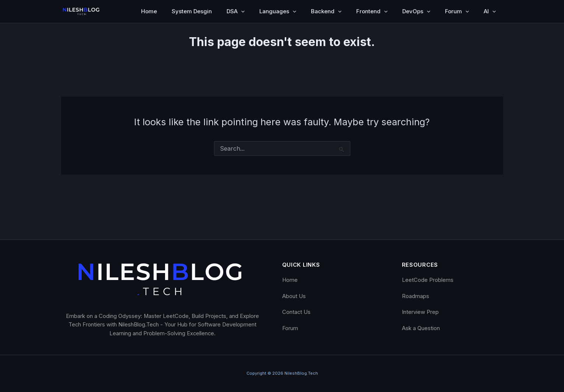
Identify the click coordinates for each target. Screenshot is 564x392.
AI (490, 11)
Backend (326, 11)
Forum (457, 11)
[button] (241, 11)
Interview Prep (420, 312)
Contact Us (296, 312)
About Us (294, 296)
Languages (278, 11)
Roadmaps (416, 296)
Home (149, 11)
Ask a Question (421, 328)
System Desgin (192, 11)
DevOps (416, 11)
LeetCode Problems (428, 280)
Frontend (372, 11)
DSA (236, 11)
